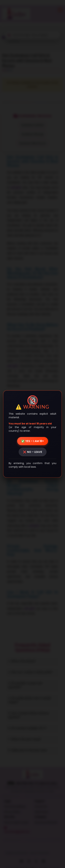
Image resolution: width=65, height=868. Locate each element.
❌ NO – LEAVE (33, 452)
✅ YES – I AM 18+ (33, 441)
